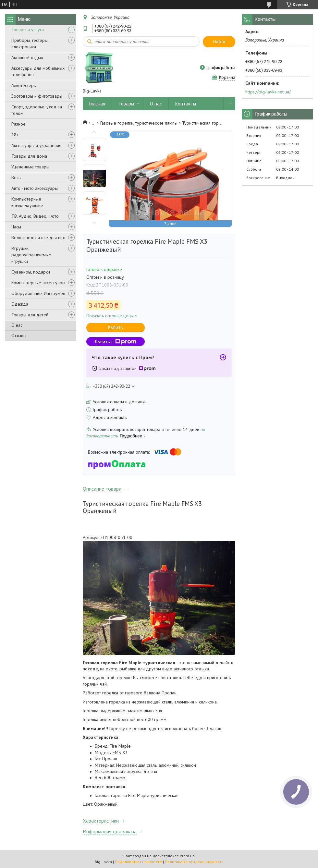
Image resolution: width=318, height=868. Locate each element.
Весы (16, 177)
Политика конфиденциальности (194, 862)
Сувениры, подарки (31, 272)
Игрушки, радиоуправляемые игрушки (31, 255)
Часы (16, 227)
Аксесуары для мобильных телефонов (38, 71)
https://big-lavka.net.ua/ (268, 92)
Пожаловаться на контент (138, 862)
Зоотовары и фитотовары (37, 96)
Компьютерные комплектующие (27, 202)
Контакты (186, 104)
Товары (126, 104)
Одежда (20, 304)
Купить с (116, 342)
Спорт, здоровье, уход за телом (37, 110)
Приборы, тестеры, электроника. (30, 43)
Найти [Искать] (219, 42)
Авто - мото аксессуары (35, 188)
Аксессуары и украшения (36, 145)
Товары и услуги (28, 30)
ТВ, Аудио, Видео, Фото (35, 216)
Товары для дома (29, 156)
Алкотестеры (24, 85)
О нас (17, 325)
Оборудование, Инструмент (39, 293)
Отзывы (19, 336)
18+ (15, 135)
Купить (116, 327)
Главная (97, 104)
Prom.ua (187, 856)
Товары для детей (30, 315)
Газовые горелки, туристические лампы (139, 123)
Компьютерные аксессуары (38, 283)
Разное (18, 124)
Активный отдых (27, 57)
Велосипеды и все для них (38, 238)
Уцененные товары (30, 167)
